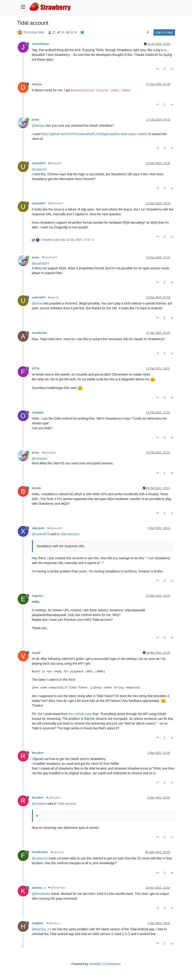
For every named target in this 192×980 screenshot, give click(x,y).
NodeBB (95, 964)
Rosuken (38, 753)
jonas (36, 120)
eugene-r (38, 596)
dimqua (37, 84)
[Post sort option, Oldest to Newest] (148, 32)
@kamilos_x (54, 923)
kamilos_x (39, 888)
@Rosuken (53, 798)
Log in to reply (164, 32)
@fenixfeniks (41, 894)
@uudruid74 (56, 203)
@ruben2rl (55, 163)
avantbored (39, 333)
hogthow (38, 923)
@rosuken (39, 804)
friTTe (36, 369)
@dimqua (39, 126)
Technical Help (34, 32)
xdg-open (38, 528)
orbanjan (38, 413)
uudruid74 (39, 163)
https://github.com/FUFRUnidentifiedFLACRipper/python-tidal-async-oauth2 (95, 134)
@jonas (53, 298)
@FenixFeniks (57, 888)
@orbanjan (49, 453)
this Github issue (80, 714)
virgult (36, 653)
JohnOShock (41, 44)
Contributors (112, 964)
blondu (37, 488)
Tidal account (69, 534)
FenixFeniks (40, 852)
